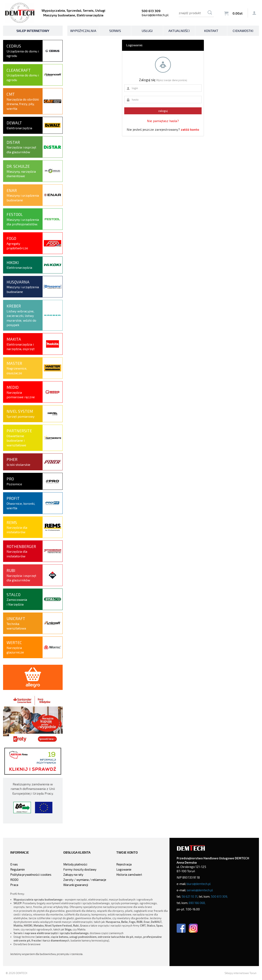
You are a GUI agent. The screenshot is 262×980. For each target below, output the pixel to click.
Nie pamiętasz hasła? (163, 121)
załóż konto (190, 129)
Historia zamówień (129, 875)
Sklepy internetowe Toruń (241, 973)
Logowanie (124, 869)
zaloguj (163, 111)
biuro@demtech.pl (155, 15)
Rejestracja (124, 864)
